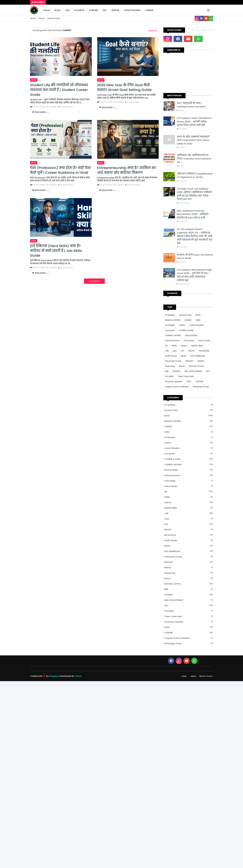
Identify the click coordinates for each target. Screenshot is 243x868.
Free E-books (204, 341)
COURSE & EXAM (186, 330)
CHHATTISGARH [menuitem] (132, 10)
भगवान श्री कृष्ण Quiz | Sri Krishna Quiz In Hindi (195, 256)
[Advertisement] (93, 728)
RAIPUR (201, 361)
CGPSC (182, 325)
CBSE (198, 320)
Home (33, 18)
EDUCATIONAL (191, 335)
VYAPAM (199, 381)
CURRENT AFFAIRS (173, 335)
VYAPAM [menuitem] (93, 10)
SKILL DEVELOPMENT (193, 371)
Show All (153, 30)
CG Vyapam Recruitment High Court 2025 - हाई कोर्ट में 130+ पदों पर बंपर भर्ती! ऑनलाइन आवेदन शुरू (194, 275)
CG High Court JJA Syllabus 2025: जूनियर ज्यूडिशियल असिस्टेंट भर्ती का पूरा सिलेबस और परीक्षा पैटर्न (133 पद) (195, 194)
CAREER (188, 320)
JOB (167, 351)
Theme (78, 676)
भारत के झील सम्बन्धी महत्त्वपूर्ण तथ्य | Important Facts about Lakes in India (193, 140)
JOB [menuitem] (67, 10)
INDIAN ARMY (197, 346)
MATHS (192, 351)
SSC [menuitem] (105, 10)
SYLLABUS (169, 376)
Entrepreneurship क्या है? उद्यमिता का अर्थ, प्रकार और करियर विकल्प (127, 170)
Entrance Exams (172, 341)
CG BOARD (170, 325)
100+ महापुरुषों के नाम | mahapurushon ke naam (191, 105)
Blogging (54, 676)
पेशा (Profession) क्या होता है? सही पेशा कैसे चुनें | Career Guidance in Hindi (60, 170)
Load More (94, 281)
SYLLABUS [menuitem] (79, 10)
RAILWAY (190, 361)
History (184, 346)
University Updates (174, 381)
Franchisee (189, 341)
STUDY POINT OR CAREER (45, 107)
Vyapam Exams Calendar (177, 387)
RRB (167, 371)
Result (182, 366)
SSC (208, 371)
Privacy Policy (54, 18)
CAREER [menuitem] (149, 10)
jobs (175, 351)
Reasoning (170, 366)
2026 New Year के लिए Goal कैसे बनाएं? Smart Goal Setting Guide (124, 87)
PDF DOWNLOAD (198, 356)
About (42, 18)
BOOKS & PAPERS (173, 320)
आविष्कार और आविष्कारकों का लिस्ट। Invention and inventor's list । (194, 159)
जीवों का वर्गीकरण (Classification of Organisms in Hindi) (195, 175)
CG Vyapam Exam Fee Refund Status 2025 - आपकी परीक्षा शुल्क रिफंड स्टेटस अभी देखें (194, 121)
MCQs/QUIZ (204, 351)
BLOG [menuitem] (58, 10)
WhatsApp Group (201, 387)
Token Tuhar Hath (186, 376)
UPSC (189, 381)
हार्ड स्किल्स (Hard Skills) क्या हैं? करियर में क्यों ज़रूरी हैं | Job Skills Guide (56, 251)
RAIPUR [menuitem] (115, 10)
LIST (183, 351)
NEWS (184, 356)
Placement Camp (173, 361)
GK (166, 346)
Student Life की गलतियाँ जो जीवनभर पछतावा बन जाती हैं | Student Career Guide (59, 90)
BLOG (34, 80)
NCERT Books (171, 356)
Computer (170, 330)
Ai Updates (170, 315)
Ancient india (185, 315)
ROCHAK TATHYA (196, 366)
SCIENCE (176, 371)
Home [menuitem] (47, 10)
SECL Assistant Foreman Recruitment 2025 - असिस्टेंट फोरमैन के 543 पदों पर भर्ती (193, 214)
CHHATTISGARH (197, 325)
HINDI (174, 346)
